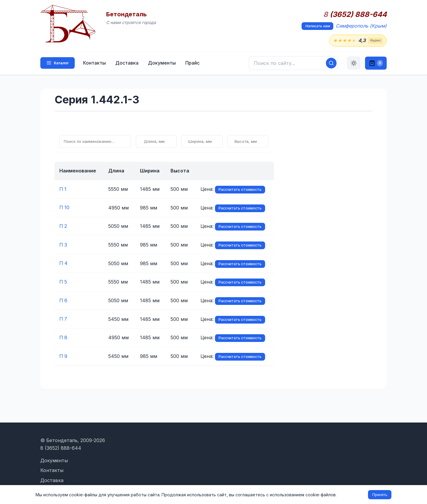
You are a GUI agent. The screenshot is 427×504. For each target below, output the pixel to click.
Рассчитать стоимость (240, 189)
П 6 (63, 299)
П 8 (63, 336)
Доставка (127, 63)
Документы (162, 63)
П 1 (63, 189)
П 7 (63, 318)
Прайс (192, 63)
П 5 (63, 281)
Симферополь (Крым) (361, 26)
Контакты (94, 63)
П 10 (64, 207)
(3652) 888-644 (355, 15)
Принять (380, 495)
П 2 (63, 226)
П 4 (64, 263)
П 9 (63, 354)
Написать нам (317, 26)
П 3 (63, 244)
